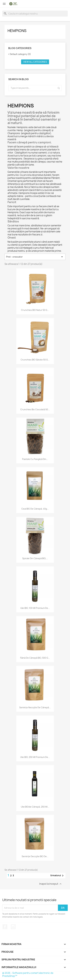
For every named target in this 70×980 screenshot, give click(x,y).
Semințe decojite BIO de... (35, 856)
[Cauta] (35, 14)
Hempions (17, 31)
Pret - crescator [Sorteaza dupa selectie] (35, 257)
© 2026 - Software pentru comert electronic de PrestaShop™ (28, 974)
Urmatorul (57, 876)
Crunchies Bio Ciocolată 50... (35, 409)
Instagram (13, 927)
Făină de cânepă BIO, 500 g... (35, 658)
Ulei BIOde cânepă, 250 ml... (35, 807)
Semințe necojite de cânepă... (35, 707)
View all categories (35, 62)
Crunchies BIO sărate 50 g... (35, 360)
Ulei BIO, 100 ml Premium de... (35, 608)
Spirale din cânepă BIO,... (35, 558)
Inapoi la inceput (51, 884)
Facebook (5, 927)
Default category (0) (20, 54)
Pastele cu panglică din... (35, 459)
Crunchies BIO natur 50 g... (35, 310)
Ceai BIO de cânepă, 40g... (35, 509)
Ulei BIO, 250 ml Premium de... (35, 757)
